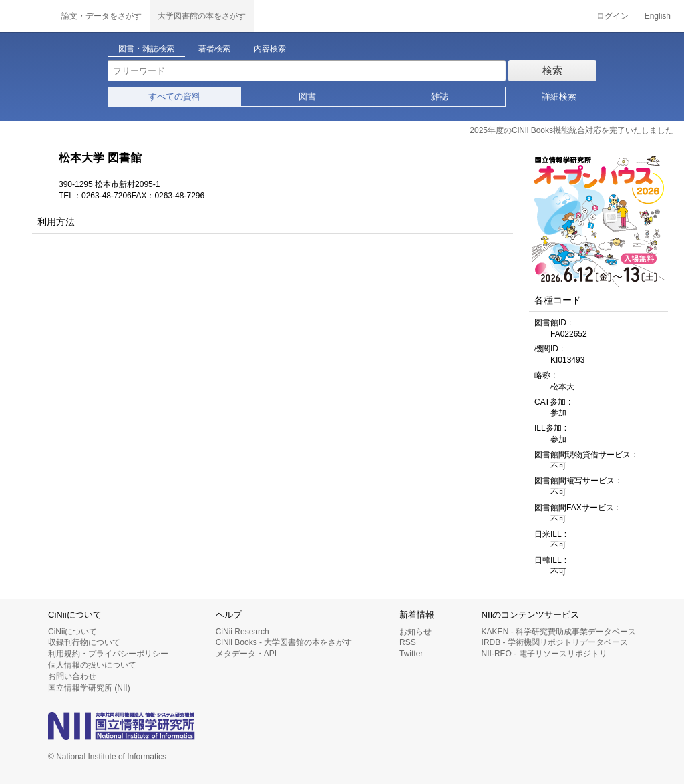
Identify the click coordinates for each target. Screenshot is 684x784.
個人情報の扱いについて (92, 665)
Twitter (411, 654)
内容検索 (270, 49)
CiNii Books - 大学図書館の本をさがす (284, 642)
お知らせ (415, 632)
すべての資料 (174, 96)
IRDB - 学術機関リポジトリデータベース (555, 642)
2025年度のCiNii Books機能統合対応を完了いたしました (571, 130)
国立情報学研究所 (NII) (89, 688)
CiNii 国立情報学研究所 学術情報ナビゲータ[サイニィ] (27, 16)
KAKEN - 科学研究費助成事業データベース (559, 632)
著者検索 (214, 49)
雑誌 (440, 96)
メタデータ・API (246, 654)
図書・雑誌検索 (146, 49)
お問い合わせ (72, 676)
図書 (307, 96)
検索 (552, 70)
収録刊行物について (84, 642)
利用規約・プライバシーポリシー (108, 654)
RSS (408, 642)
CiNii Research (242, 632)
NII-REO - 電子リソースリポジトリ (544, 654)
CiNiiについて (72, 632)
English (658, 16)
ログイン (613, 16)
